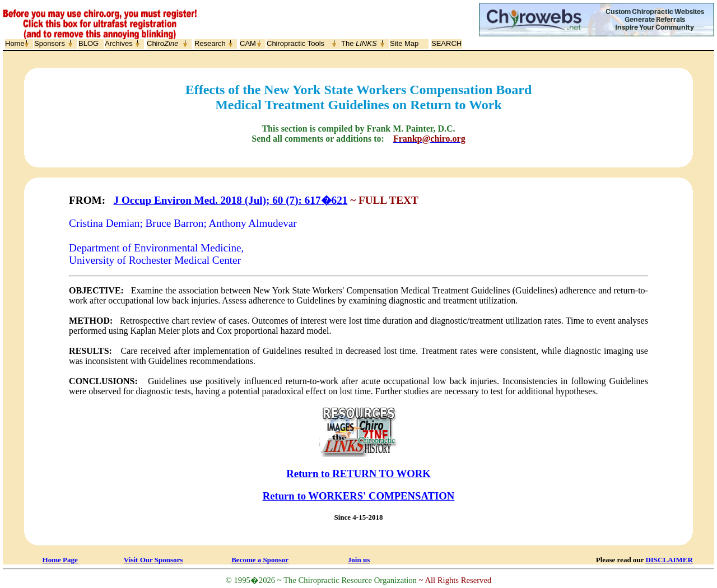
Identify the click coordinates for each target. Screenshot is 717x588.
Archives (119, 43)
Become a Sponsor (260, 560)
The (359, 43)
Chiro (162, 43)
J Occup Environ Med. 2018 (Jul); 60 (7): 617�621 (231, 200)
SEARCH (446, 43)
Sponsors (50, 43)
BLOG (89, 43)
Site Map (404, 43)
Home (15, 43)
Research (210, 43)
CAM (248, 43)
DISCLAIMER (669, 560)
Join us (359, 560)
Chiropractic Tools (295, 43)
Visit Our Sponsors (153, 560)
